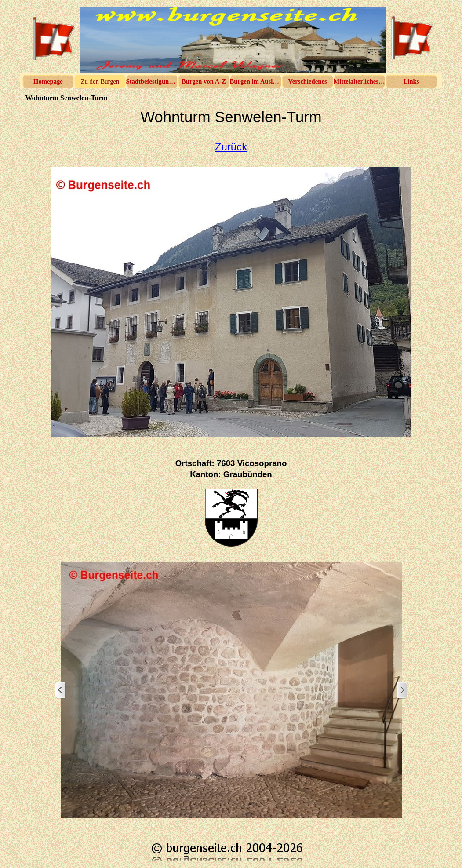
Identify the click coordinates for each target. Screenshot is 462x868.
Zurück (231, 147)
